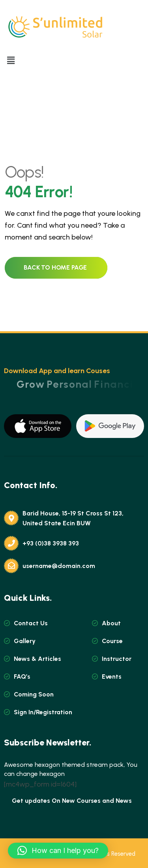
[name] (38, 426)
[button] (11, 61)
